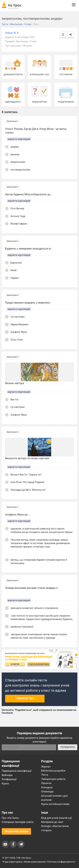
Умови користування (35, 862)
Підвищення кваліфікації (17, 771)
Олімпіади (47, 792)
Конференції (9, 779)
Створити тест (25, 699)
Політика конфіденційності (61, 862)
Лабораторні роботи (53, 779)
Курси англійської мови (55, 804)
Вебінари (7, 775)
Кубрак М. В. (12, 33)
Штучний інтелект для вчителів (55, 798)
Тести (45, 775)
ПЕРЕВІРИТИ (68, 747)
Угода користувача (12, 862)
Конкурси (47, 787)
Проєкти (46, 783)
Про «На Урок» (10, 818)
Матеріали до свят (52, 822)
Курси (5, 784)
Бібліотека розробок (53, 771)
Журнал (46, 767)
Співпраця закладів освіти (18, 822)
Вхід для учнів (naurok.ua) (57, 818)
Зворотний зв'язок (16, 831)
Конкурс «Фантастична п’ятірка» (55, 828)
